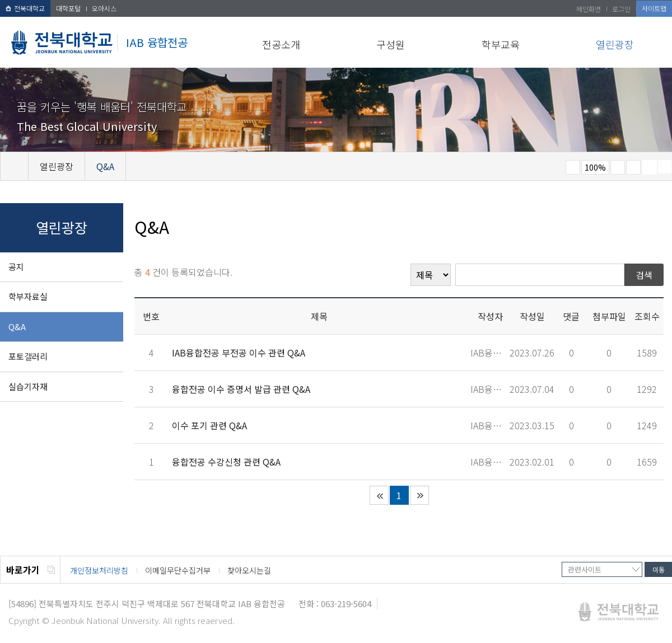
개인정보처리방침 (99, 570)
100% (595, 167)
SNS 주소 (665, 167)
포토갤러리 (28, 356)
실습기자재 (28, 386)
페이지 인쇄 (650, 167)
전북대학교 (25, 8)
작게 (573, 167)
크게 (618, 167)
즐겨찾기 (633, 167)
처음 (379, 495)
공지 (16, 267)
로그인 (621, 9)
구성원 (391, 44)
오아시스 (104, 8)
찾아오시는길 (249, 570)
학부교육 (501, 44)
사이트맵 (654, 8)
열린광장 (615, 44)
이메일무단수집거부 (178, 570)
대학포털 (68, 8)
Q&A (17, 327)
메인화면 (589, 9)
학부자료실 (28, 296)
